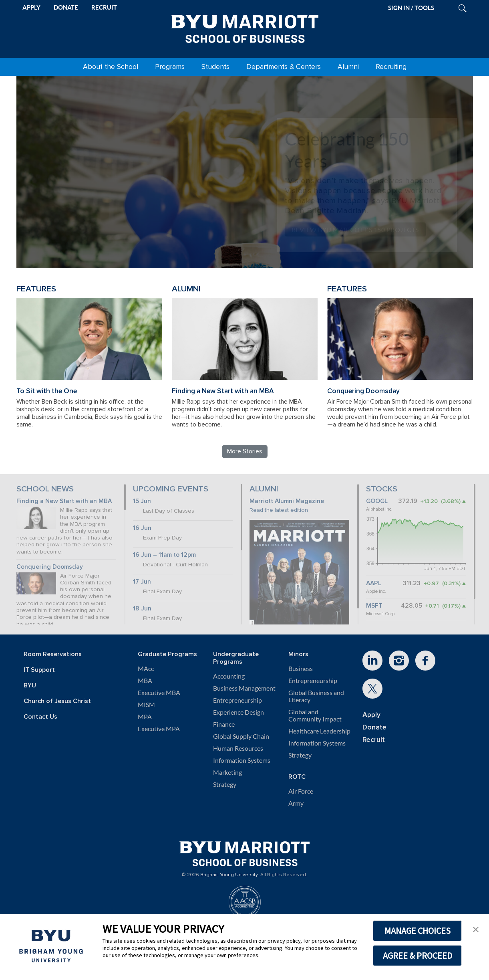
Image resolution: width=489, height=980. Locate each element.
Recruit (374, 740)
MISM (146, 705)
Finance (224, 724)
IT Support (39, 670)
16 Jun (142, 528)
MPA (145, 717)
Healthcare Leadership (319, 731)
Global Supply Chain (241, 736)
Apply (371, 715)
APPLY (31, 7)
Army (296, 803)
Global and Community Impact (315, 715)
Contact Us (40, 717)
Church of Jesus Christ (57, 701)
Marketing (227, 772)
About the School (111, 67)
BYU (30, 686)
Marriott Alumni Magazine (287, 501)
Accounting (229, 676)
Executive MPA (159, 729)
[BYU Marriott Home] (245, 27)
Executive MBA (159, 693)
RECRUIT (104, 7)
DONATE (66, 7)
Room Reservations (53, 654)
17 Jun (142, 582)
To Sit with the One (47, 391)
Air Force (301, 791)
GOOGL (377, 501)
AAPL (374, 583)
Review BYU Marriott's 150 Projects (355, 229)
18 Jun (142, 609)
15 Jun (142, 501)
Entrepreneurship (237, 700)
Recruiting (391, 67)
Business (301, 669)
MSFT (374, 606)
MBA (145, 681)
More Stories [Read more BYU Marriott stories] (245, 451)
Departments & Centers (284, 67)
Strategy (225, 784)
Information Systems (242, 760)
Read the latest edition (279, 510)
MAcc (146, 669)
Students (215, 67)
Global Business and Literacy (316, 696)
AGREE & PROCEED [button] (418, 956)
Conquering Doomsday (363, 391)
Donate (374, 727)
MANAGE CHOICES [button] (418, 931)
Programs (170, 67)
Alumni (348, 67)
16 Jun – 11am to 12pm (164, 555)
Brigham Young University (229, 875)
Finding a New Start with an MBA (223, 391)
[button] (476, 929)
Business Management (244, 688)
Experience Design (238, 712)
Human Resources (238, 748)
